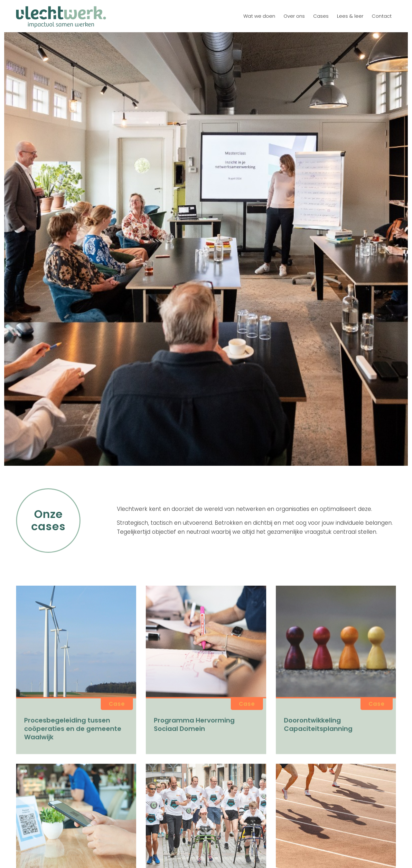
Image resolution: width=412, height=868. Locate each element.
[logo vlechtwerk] (61, 16)
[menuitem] (259, 16)
